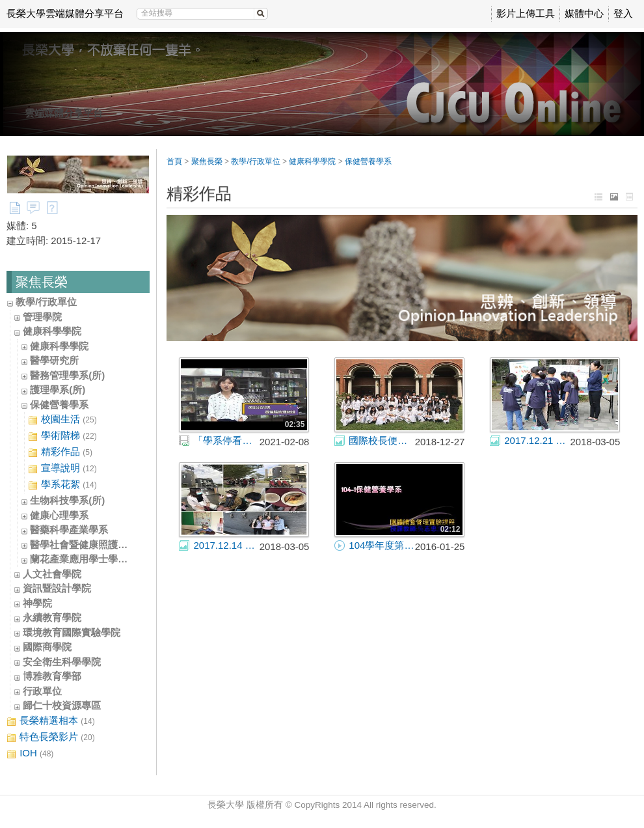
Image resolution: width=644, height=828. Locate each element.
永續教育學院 (52, 617)
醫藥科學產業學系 (69, 530)
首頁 (174, 161)
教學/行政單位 (46, 302)
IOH (30, 753)
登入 (623, 13)
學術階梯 (62, 436)
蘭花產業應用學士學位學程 (88, 559)
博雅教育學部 (52, 676)
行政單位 (42, 691)
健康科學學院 (52, 331)
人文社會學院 (52, 574)
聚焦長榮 (207, 161)
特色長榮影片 (51, 737)
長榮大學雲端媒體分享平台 (65, 13)
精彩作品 (60, 452)
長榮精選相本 (51, 721)
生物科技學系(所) (67, 500)
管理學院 (42, 317)
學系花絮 (62, 485)
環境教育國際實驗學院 (72, 632)
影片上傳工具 (526, 13)
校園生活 (62, 420)
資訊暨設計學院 (57, 588)
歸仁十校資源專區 (62, 705)
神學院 (37, 603)
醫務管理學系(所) (67, 375)
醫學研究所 (54, 360)
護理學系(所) (58, 390)
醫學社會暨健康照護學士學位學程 (103, 545)
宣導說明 (62, 468)
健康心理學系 (59, 515)
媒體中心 (584, 13)
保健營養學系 (59, 405)
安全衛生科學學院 (62, 662)
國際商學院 (47, 647)
